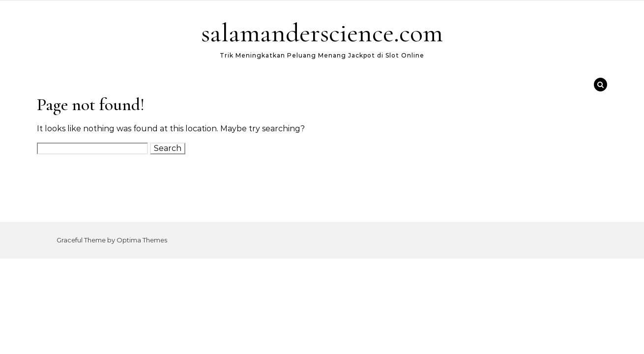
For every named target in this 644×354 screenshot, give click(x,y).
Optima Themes (142, 240)
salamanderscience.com (322, 33)
